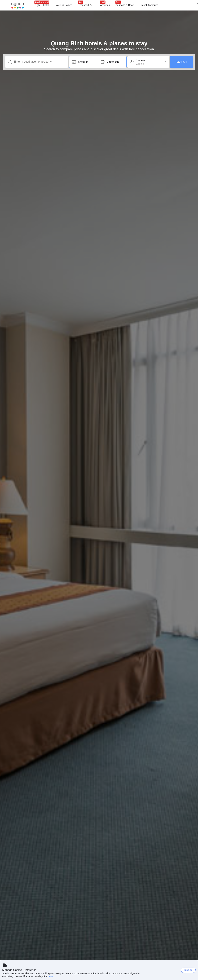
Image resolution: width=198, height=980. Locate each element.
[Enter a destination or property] (39, 62)
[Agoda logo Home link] (18, 5)
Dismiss (188, 970)
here (50, 976)
